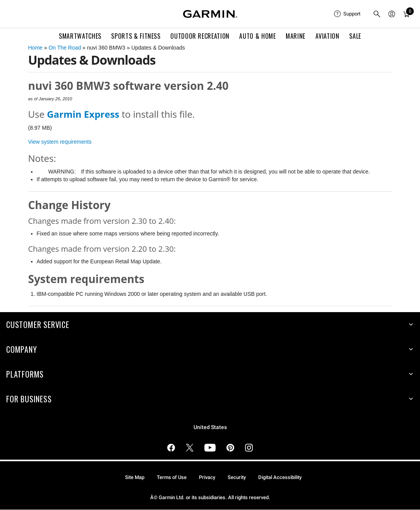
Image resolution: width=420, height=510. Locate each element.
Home (35, 48)
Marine (296, 36)
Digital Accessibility (280, 477)
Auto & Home (257, 36)
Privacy (207, 477)
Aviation (327, 36)
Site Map (135, 477)
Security (237, 477)
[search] (377, 14)
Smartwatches (80, 36)
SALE (355, 36)
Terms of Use (172, 477)
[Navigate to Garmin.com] (210, 14)
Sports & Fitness (136, 36)
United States (210, 427)
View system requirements (60, 142)
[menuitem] (347, 14)
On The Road (65, 48)
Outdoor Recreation (200, 36)
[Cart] (406, 14)
